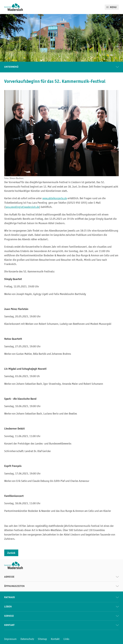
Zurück (11, 553)
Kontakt (55, 639)
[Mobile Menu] (112, 7)
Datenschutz (27, 639)
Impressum (10, 639)
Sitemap (42, 639)
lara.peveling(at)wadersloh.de (22, 207)
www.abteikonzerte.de (55, 198)
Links (66, 639)
